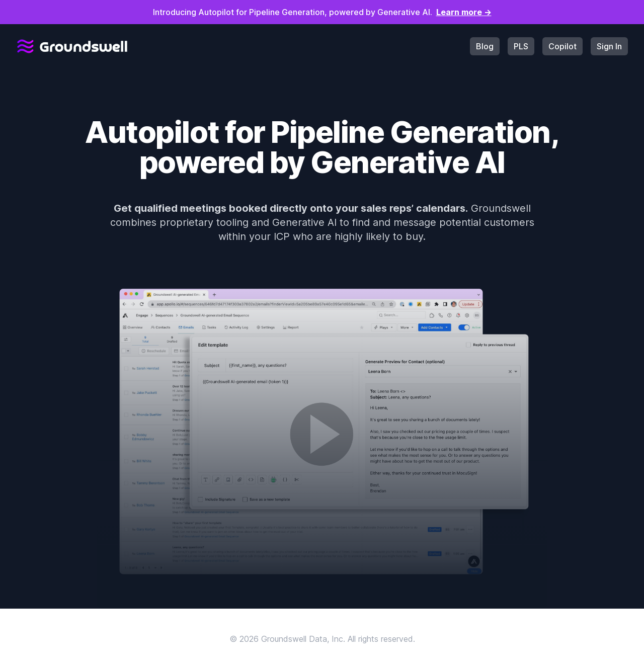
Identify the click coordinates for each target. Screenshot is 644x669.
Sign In (609, 46)
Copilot (562, 46)
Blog (485, 46)
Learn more (464, 12)
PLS (521, 46)
